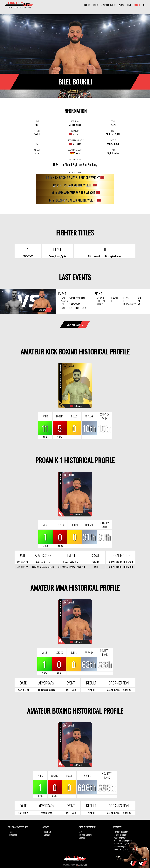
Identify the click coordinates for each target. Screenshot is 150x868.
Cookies (82, 838)
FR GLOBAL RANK (75, 159)
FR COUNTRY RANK (75, 172)
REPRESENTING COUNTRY (75, 140)
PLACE (63, 308)
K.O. (125, 301)
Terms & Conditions (87, 835)
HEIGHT (113, 131)
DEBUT (113, 121)
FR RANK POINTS (130, 304)
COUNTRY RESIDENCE (75, 150)
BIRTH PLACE (75, 121)
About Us (47, 832)
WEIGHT (113, 140)
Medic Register (120, 838)
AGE (37, 140)
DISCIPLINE (101, 301)
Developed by (75, 865)
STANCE (113, 150)
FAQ (80, 832)
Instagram (13, 835)
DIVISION (100, 298)
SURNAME (37, 131)
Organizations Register (123, 841)
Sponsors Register (121, 849)
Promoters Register (122, 843)
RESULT (126, 298)
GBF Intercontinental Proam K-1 (71, 567)
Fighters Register (121, 832)
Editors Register (120, 835)
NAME (37, 121)
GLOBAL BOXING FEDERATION (121, 562)
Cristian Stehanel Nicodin (43, 567)
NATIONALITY (75, 131)
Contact (47, 835)
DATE (62, 304)
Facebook (13, 832)
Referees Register (121, 846)
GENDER (37, 150)
